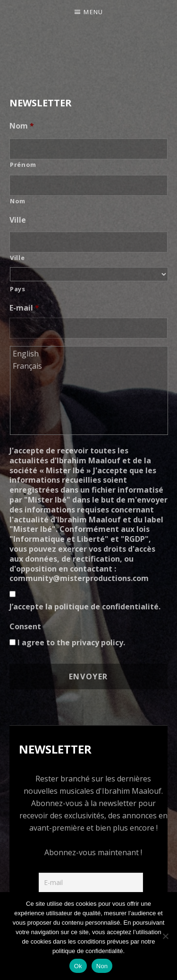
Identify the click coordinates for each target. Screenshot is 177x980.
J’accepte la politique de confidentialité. (85, 607)
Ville (18, 220)
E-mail (24, 308)
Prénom (23, 165)
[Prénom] (88, 149)
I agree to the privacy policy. (71, 642)
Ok (78, 966)
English (90, 354)
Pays (18, 289)
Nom (22, 126)
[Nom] (88, 185)
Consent (25, 627)
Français (90, 366)
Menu (93, 12)
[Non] (165, 936)
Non (102, 966)
